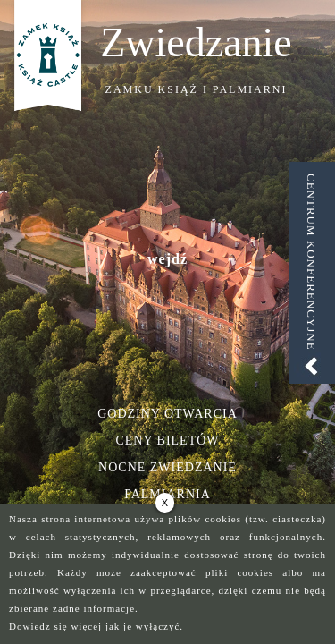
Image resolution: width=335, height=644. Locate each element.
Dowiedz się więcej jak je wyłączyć (94, 626)
